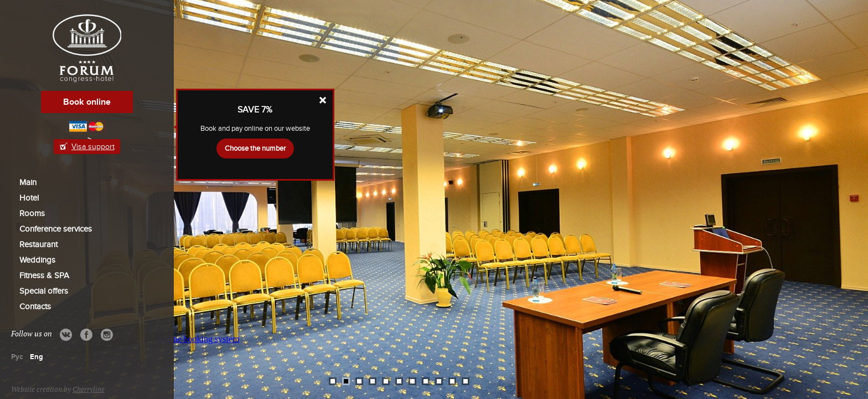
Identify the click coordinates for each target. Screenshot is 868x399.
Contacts (35, 306)
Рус (17, 357)
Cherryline (89, 390)
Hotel (29, 198)
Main (28, 182)
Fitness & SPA (44, 275)
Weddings (37, 260)
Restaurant (38, 244)
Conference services (56, 229)
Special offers (44, 291)
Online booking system (198, 339)
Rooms (32, 213)
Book (87, 102)
